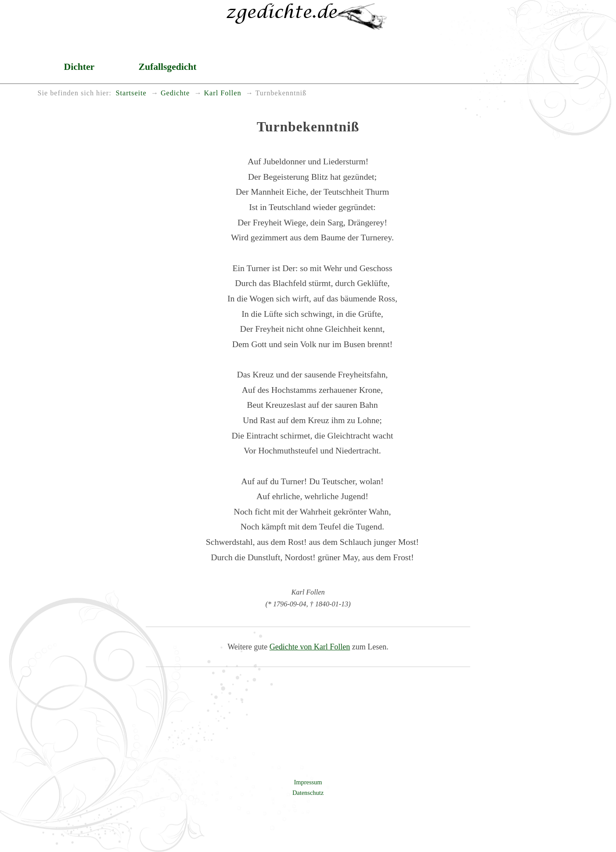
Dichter (79, 67)
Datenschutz (308, 793)
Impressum (308, 782)
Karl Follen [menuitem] (222, 93)
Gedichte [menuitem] (175, 93)
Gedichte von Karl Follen (310, 647)
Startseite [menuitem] (131, 93)
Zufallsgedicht (168, 67)
